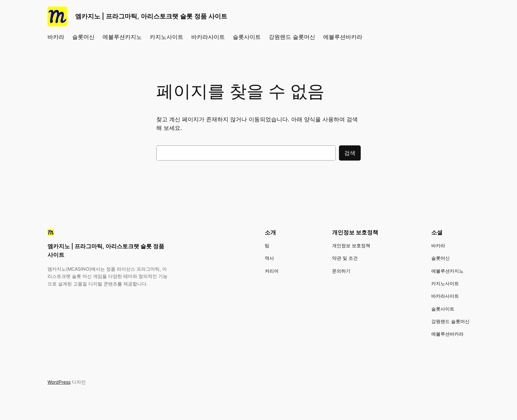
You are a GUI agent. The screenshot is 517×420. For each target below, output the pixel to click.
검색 (350, 153)
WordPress (59, 382)
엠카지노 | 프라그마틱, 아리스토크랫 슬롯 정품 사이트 (151, 16)
